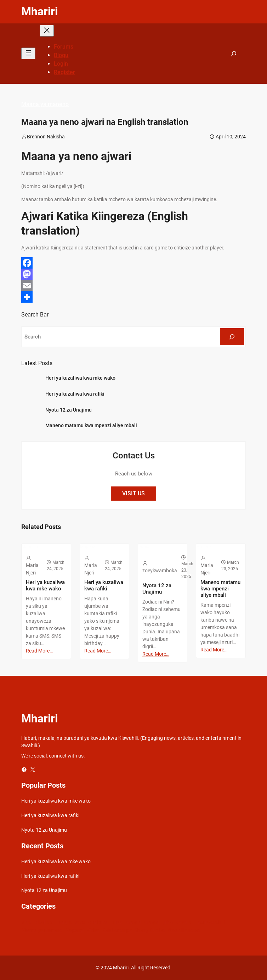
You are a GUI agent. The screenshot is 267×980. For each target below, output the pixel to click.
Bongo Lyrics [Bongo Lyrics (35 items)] (71, 923)
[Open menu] (28, 53)
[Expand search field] (234, 54)
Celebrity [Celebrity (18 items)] (98, 923)
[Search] (232, 337)
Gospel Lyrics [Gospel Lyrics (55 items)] (158, 923)
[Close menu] (47, 31)
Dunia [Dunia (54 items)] (117, 923)
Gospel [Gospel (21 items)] (133, 923)
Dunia (144, 547)
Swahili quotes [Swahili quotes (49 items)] (184, 930)
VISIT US (133, 493)
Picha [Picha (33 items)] (93, 930)
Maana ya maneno (45, 104)
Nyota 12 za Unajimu (69, 410)
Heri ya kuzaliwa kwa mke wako (80, 378)
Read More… (39, 651)
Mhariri (39, 11)
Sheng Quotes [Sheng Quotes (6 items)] (150, 930)
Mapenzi (30, 547)
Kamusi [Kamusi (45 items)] (184, 923)
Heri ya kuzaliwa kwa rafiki (75, 394)
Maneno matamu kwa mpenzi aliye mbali (91, 425)
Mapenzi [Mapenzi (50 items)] (75, 930)
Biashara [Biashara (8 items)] (44, 923)
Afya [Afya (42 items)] (26, 923)
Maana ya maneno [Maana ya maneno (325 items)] (42, 930)
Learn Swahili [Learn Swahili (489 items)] (210, 923)
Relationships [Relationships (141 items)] (117, 930)
